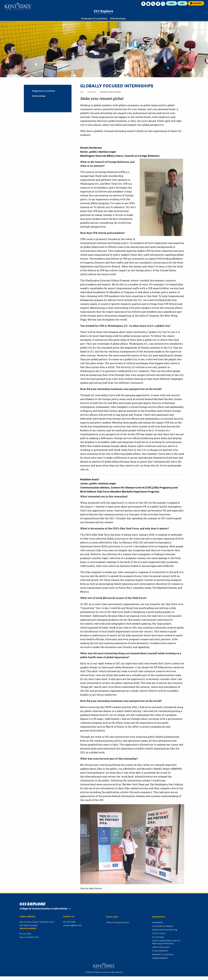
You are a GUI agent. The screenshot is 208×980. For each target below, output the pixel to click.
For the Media (158, 937)
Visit (182, 3)
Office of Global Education (118, 922)
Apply (172, 3)
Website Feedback (160, 958)
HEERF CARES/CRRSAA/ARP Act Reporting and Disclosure (166, 942)
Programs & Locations (44, 91)
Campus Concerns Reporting (165, 930)
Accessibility (158, 922)
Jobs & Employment (161, 947)
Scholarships (39, 96)
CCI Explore (103, 11)
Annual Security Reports (163, 926)
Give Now (196, 3)
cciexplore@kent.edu (72, 925)
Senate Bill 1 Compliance (163, 954)
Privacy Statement (160, 950)
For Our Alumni (159, 933)
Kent (82, 92)
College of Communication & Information (44, 908)
